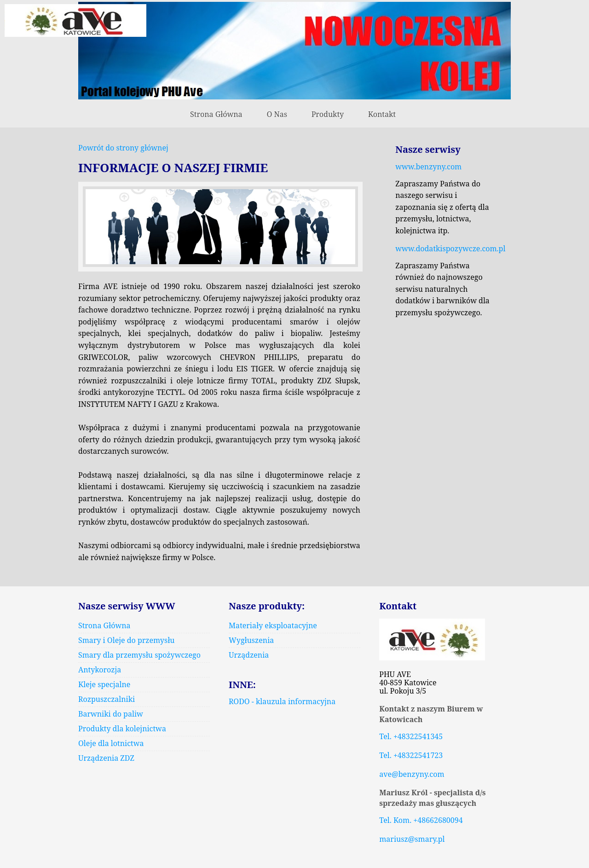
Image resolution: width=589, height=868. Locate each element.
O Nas (277, 114)
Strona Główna (216, 114)
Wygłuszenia (251, 640)
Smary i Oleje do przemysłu (126, 640)
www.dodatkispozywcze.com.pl (450, 249)
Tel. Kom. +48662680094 (421, 820)
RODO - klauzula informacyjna (282, 701)
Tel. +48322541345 (411, 736)
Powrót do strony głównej (123, 148)
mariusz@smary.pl (412, 839)
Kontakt (382, 114)
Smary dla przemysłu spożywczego (139, 655)
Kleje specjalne (104, 684)
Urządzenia (249, 655)
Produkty (328, 114)
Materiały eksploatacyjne (273, 625)
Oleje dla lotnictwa (111, 743)
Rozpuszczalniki (107, 699)
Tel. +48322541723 (411, 755)
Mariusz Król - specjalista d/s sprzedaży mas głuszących (432, 798)
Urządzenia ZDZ (106, 758)
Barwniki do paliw (111, 714)
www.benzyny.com (428, 167)
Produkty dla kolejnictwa (122, 729)
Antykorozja (100, 670)
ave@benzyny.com (412, 774)
